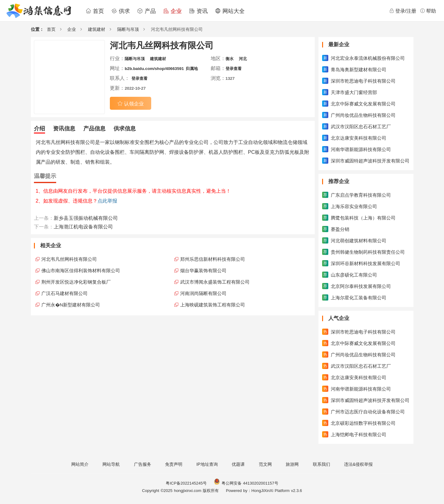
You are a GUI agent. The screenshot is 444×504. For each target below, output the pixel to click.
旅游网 (292, 464)
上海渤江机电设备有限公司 (83, 227)
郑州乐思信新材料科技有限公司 (213, 259)
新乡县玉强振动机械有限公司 (86, 218)
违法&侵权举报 (358, 464)
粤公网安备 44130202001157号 (246, 483)
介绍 (39, 129)
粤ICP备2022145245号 (186, 483)
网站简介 (80, 464)
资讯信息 (64, 129)
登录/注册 (403, 11)
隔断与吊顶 (128, 29)
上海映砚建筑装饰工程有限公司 (213, 305)
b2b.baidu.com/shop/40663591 (154, 69)
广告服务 (143, 464)
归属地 (192, 69)
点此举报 (107, 201)
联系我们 (322, 464)
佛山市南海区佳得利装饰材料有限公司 (81, 270)
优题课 (238, 464)
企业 (172, 11)
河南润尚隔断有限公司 (203, 293)
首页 (95, 11)
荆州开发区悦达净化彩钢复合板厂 (76, 282)
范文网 (265, 464)
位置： (37, 29)
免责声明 (174, 464)
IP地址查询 (207, 464)
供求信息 (125, 129)
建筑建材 (97, 29)
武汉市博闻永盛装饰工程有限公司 (215, 282)
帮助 (428, 11)
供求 (121, 11)
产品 (147, 11)
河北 (243, 59)
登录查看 (234, 69)
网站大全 (230, 11)
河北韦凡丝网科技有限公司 (69, 259)
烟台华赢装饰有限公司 (203, 270)
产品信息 (94, 129)
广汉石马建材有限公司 (64, 293)
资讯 (198, 11)
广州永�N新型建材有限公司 (71, 305)
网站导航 (111, 464)
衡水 (230, 59)
